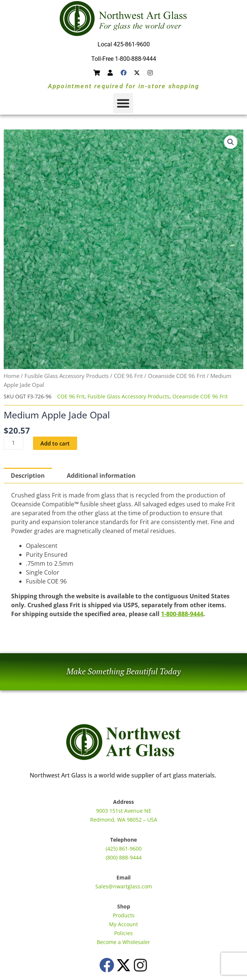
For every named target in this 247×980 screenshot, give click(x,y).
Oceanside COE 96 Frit (177, 376)
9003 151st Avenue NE (124, 811)
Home (11, 376)
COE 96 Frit (128, 376)
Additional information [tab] (101, 476)
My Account (124, 924)
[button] (123, 103)
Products (124, 915)
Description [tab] (28, 476)
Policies (124, 933)
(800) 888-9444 (124, 857)
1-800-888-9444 (182, 614)
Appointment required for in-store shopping (124, 86)
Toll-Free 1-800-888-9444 (124, 59)
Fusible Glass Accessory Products (67, 376)
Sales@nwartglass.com (124, 886)
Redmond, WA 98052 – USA (124, 820)
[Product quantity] (14, 443)
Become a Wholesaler (124, 942)
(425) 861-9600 (124, 849)
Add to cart (55, 443)
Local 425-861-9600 (124, 44)
